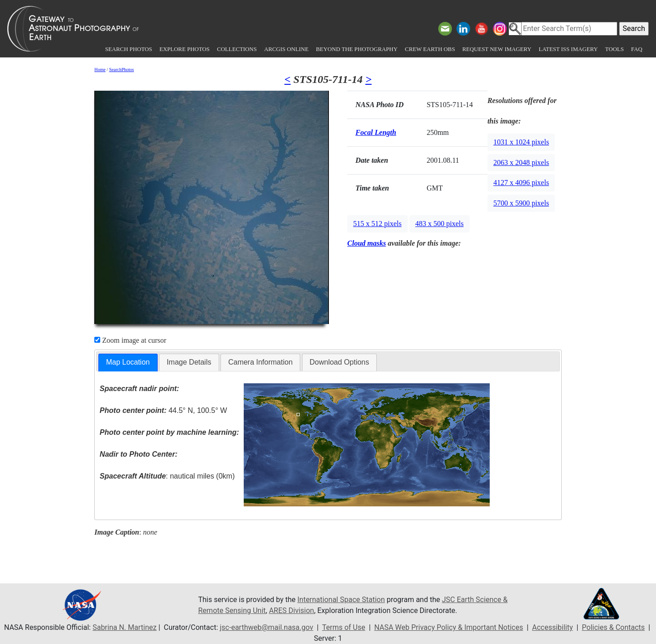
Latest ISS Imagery (568, 49)
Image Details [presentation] (189, 362)
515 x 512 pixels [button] (377, 224)
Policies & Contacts (613, 627)
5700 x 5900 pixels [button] (521, 203)
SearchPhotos (122, 70)
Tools (614, 49)
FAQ (637, 49)
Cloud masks (366, 243)
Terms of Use (344, 627)
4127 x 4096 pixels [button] (521, 183)
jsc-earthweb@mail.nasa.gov (267, 627)
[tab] (128, 363)
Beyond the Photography (356, 49)
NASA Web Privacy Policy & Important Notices (448, 627)
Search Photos (129, 49)
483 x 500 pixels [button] (440, 224)
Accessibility (553, 627)
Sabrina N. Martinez (124, 627)
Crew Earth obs (430, 49)
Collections (237, 49)
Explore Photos (184, 49)
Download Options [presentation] (340, 362)
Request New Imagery (497, 49)
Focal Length (376, 132)
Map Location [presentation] (128, 362)
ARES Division (291, 611)
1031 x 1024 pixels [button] (521, 142)
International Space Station (341, 600)
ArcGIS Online (287, 49)
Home (100, 70)
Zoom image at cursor (130, 340)
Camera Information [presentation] (260, 362)
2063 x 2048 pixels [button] (521, 162)
